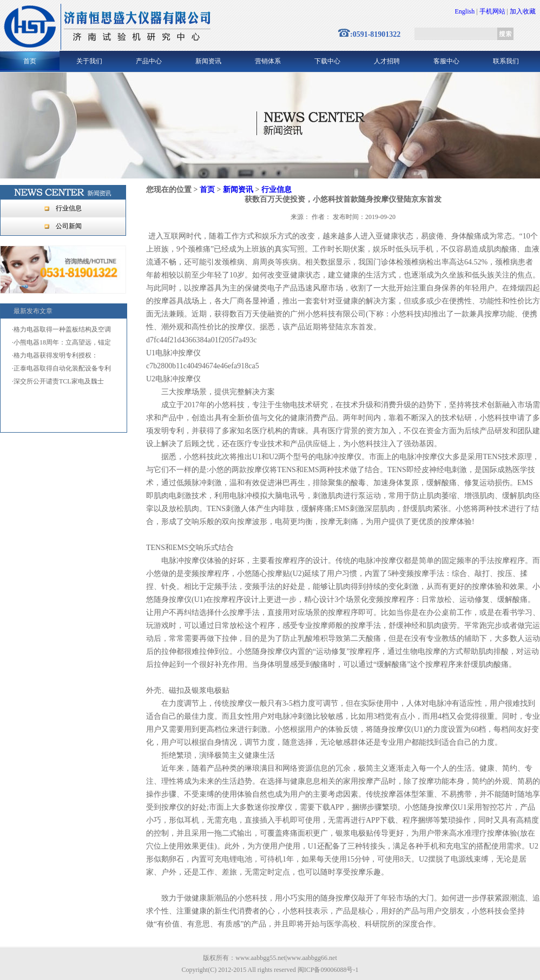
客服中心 (446, 61)
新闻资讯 (208, 61)
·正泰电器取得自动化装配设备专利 (61, 368)
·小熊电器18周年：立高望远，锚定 (61, 342)
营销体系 (268, 61)
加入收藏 (523, 11)
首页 (30, 61)
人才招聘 (387, 61)
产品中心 (149, 61)
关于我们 (89, 61)
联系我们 (506, 61)
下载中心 (327, 61)
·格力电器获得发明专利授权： (55, 355)
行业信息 (69, 208)
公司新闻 (69, 226)
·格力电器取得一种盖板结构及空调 (61, 329)
